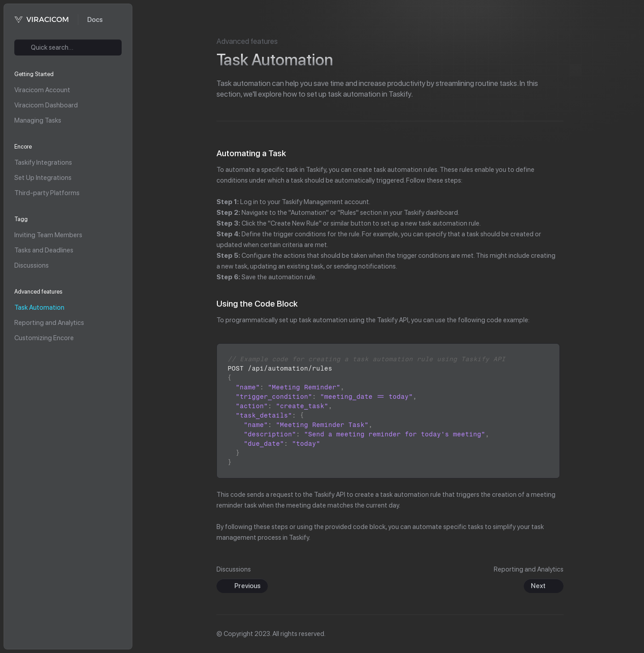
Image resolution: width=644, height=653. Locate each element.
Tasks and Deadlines (44, 250)
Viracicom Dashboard (46, 105)
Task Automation (39, 307)
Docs (95, 20)
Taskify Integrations (43, 162)
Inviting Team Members (48, 235)
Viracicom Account (42, 90)
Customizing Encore (44, 338)
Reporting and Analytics (49, 323)
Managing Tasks (38, 120)
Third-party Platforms (47, 193)
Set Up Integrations (43, 178)
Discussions (32, 265)
